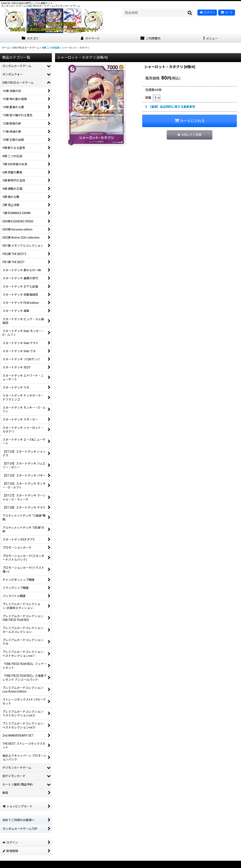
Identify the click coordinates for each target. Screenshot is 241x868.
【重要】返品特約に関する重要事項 (170, 107)
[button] (211, 39)
